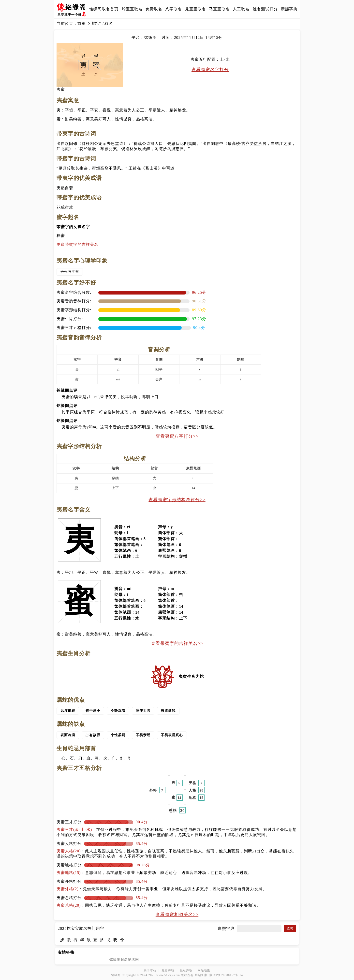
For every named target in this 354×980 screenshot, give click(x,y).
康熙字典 (289, 9)
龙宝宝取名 (196, 9)
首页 (82, 23)
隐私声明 (186, 970)
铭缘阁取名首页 (104, 9)
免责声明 (168, 970)
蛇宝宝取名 (132, 9)
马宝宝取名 (219, 9)
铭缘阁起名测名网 (124, 960)
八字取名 (174, 9)
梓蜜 (61, 236)
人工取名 (241, 9)
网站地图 (204, 970)
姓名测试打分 (265, 9)
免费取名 (154, 9)
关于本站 (150, 970)
